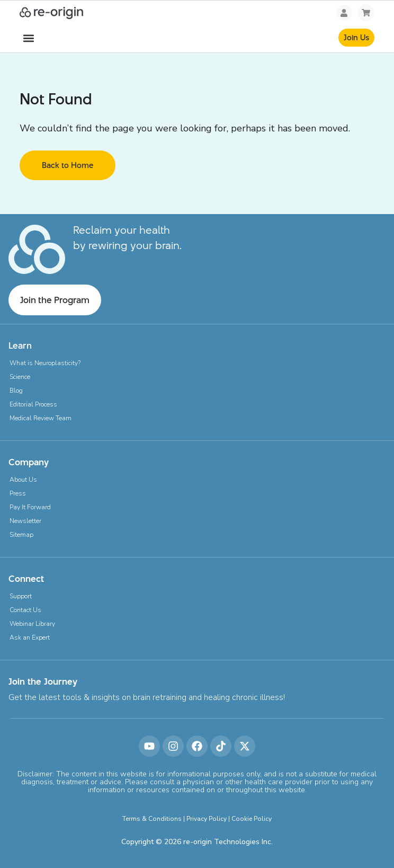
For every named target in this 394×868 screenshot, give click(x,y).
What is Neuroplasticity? (45, 363)
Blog (16, 391)
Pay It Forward (30, 507)
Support (21, 596)
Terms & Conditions (152, 819)
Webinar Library (32, 624)
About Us (23, 480)
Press (18, 493)
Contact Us (25, 610)
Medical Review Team (41, 418)
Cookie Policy (252, 819)
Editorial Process (33, 404)
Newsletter (25, 521)
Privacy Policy (207, 819)
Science (20, 377)
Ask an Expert (30, 637)
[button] (28, 38)
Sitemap (21, 535)
